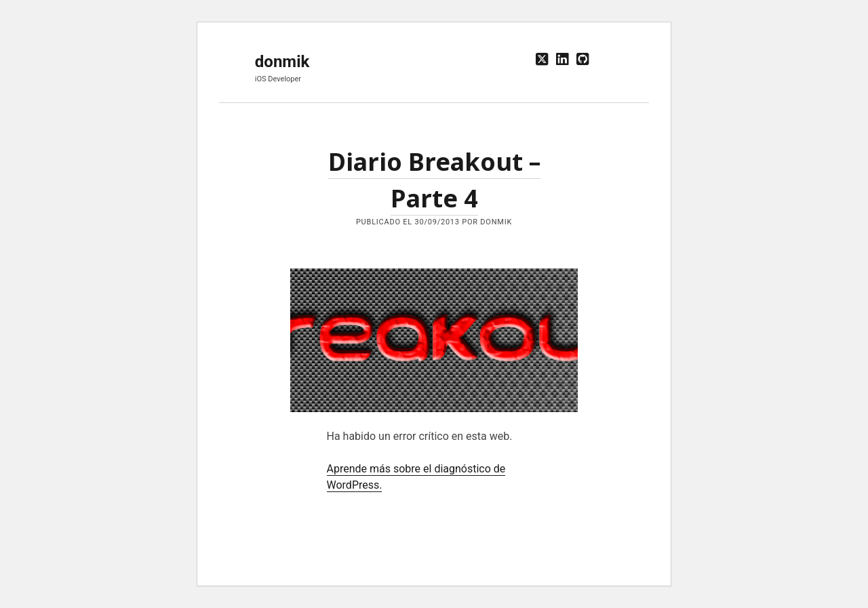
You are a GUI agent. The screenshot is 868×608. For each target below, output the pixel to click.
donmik (282, 62)
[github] (583, 60)
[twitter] (542, 60)
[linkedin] (562, 60)
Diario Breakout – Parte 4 (434, 340)
